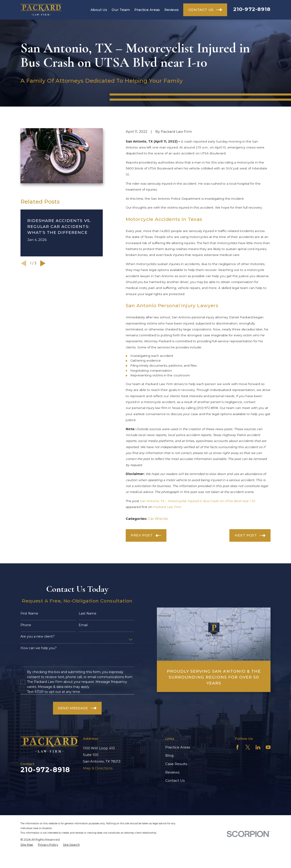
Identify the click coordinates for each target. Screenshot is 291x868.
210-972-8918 (252, 9)
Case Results (176, 764)
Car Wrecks (158, 519)
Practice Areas (178, 747)
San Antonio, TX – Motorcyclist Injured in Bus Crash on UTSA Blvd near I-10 (198, 501)
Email (83, 625)
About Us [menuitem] (99, 10)
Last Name (88, 614)
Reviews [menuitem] (172, 10)
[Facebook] (237, 747)
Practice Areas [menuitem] (147, 10)
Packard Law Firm (167, 507)
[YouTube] (268, 747)
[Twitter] (248, 747)
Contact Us (175, 780)
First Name (29, 614)
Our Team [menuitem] (121, 10)
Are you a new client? (38, 637)
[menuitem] (27, 845)
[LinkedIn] (258, 747)
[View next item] (43, 263)
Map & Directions (98, 768)
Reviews (172, 772)
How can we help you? (39, 648)
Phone (26, 625)
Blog (169, 755)
